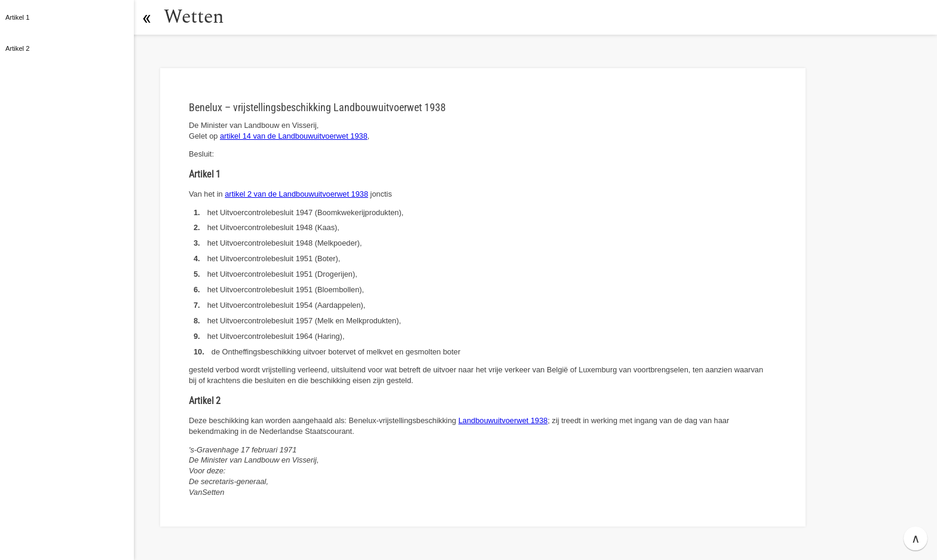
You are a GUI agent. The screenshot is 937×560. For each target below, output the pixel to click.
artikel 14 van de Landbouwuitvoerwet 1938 (294, 136)
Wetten (194, 17)
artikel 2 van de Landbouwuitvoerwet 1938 (296, 194)
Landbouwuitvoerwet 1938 (503, 420)
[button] (146, 17)
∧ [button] (916, 538)
